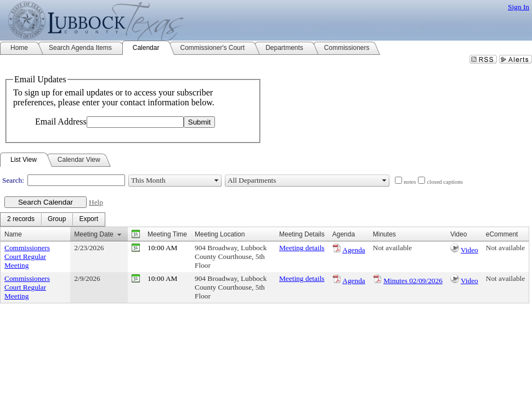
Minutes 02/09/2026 (413, 281)
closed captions (445, 182)
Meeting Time (167, 234)
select (217, 180)
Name (13, 234)
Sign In (519, 7)
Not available (392, 248)
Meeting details (302, 248)
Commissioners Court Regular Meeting (27, 256)
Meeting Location (220, 234)
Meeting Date (94, 234)
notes (410, 182)
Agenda (353, 250)
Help (96, 202)
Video (469, 250)
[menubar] (53, 219)
